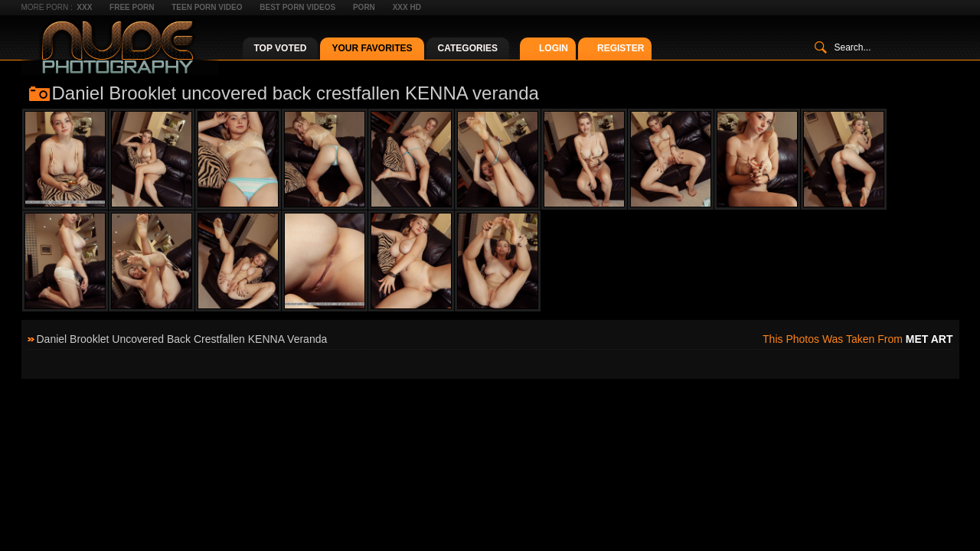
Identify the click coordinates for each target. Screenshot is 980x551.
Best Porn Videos (297, 7)
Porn (364, 7)
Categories (468, 48)
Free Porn (132, 7)
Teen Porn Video (207, 7)
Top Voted (281, 48)
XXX (84, 7)
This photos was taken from (857, 339)
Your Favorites (372, 48)
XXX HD (407, 7)
